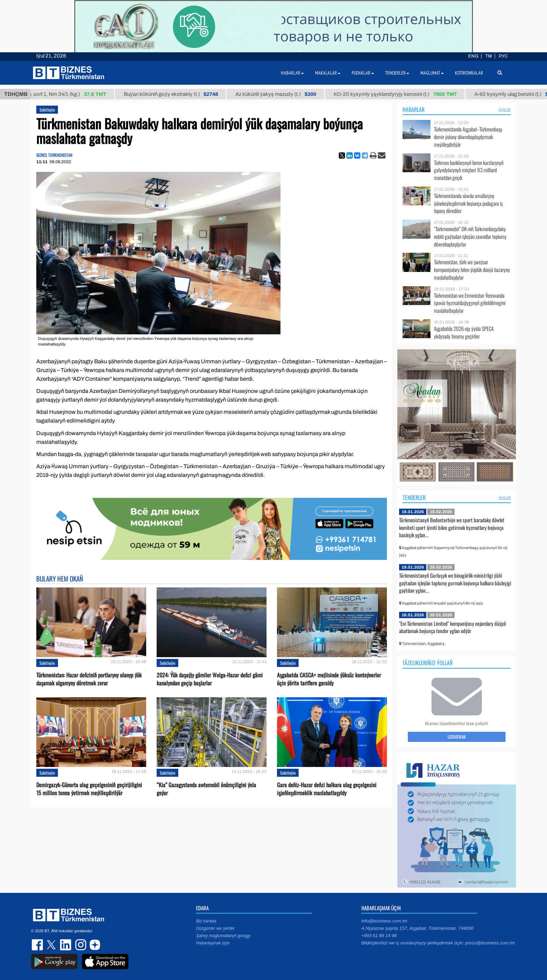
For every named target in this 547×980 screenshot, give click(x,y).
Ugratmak (457, 737)
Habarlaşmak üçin (213, 943)
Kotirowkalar (469, 73)
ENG (473, 56)
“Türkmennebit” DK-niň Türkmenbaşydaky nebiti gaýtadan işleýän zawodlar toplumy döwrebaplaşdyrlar (470, 237)
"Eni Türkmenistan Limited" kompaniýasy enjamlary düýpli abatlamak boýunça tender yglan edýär (452, 627)
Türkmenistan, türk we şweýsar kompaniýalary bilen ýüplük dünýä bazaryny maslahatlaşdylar (472, 270)
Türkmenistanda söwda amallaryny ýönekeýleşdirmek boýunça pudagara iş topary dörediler (468, 203)
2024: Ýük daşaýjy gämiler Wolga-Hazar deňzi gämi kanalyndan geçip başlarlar (210, 679)
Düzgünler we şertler (215, 928)
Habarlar (414, 109)
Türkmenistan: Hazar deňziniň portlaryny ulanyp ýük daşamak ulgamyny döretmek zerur (89, 679)
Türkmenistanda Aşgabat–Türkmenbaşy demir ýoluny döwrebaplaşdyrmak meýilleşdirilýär (468, 137)
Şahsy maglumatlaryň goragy (223, 936)
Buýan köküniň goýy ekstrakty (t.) (177, 94)
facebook (38, 945)
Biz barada (206, 921)
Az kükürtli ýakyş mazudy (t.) (282, 94)
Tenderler (414, 497)
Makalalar (328, 73)
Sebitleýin (47, 110)
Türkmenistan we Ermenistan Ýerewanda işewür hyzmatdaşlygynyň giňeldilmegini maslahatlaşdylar (470, 303)
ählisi (505, 109)
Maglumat (432, 73)
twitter (52, 945)
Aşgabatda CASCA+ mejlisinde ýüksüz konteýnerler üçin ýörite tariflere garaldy (329, 679)
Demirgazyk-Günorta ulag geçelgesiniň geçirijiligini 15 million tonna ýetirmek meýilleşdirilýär (89, 789)
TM (489, 56)
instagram (80, 945)
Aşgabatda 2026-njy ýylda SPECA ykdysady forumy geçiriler (464, 332)
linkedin (66, 945)
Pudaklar (363, 73)
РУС (503, 56)
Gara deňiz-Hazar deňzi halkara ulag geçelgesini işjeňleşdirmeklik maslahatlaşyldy (327, 789)
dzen (94, 945)
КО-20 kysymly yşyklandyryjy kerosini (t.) (402, 94)
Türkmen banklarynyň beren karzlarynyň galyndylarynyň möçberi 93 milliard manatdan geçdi (469, 170)
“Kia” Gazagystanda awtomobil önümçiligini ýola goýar (206, 789)
